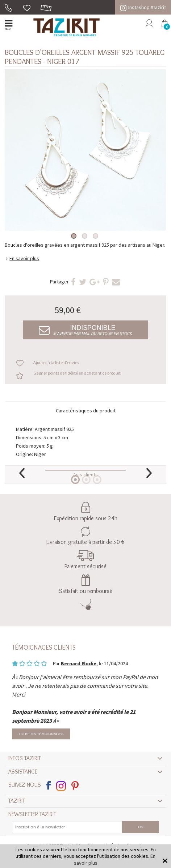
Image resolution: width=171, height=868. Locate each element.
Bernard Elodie (79, 663)
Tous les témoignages (41, 734)
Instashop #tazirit (143, 7)
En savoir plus (24, 258)
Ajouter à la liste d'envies (56, 362)
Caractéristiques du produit (86, 411)
